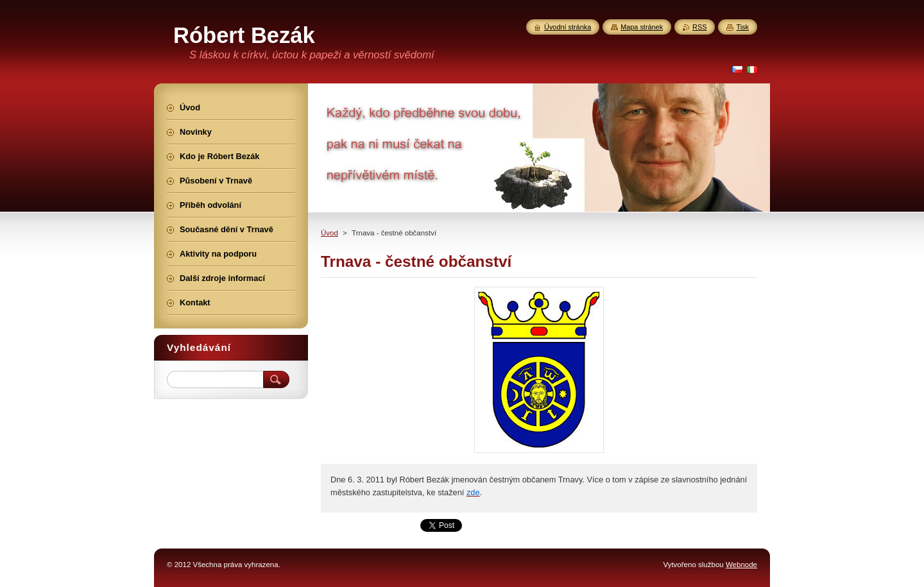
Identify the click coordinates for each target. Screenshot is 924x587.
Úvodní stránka (568, 27)
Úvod (329, 233)
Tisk (742, 27)
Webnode (741, 565)
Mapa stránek (642, 27)
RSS (699, 27)
